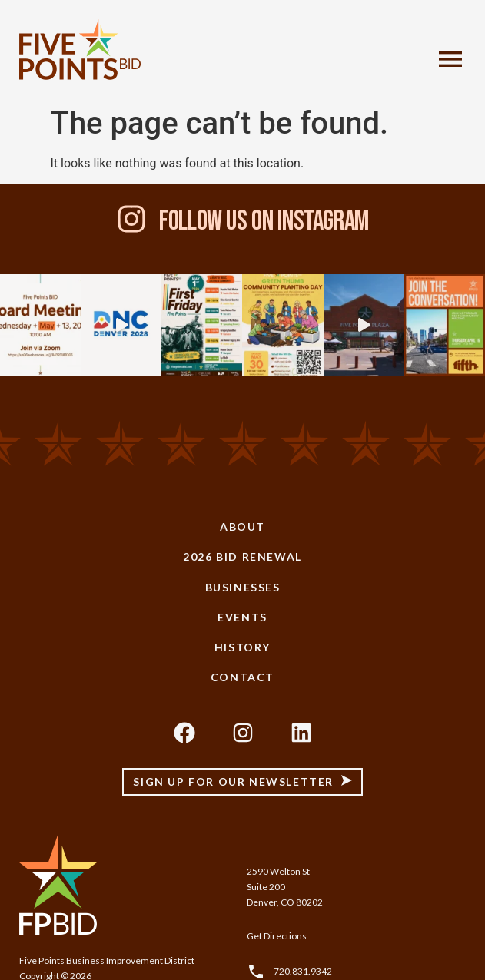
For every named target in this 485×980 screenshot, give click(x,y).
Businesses (243, 587)
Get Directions (277, 936)
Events (242, 617)
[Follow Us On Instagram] (131, 219)
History (242, 647)
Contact (242, 677)
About (242, 526)
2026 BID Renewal (242, 556)
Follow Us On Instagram (264, 222)
